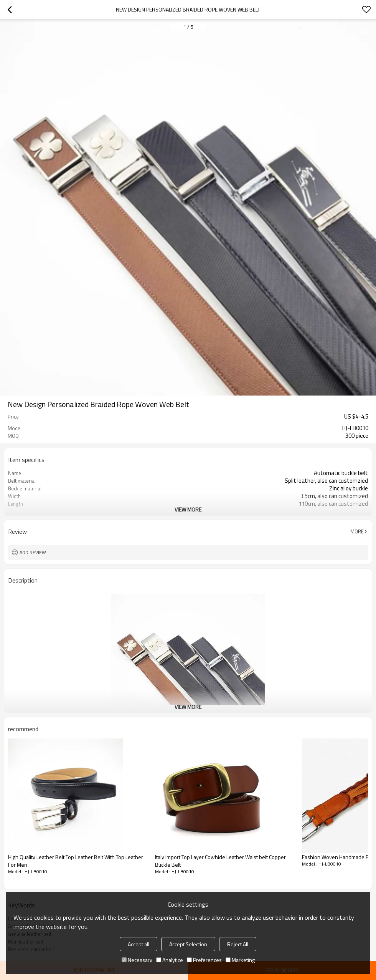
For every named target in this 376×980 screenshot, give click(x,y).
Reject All (238, 944)
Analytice (170, 960)
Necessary (137, 960)
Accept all (139, 944)
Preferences (204, 960)
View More (188, 509)
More (357, 531)
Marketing (240, 960)
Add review (33, 552)
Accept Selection (188, 944)
